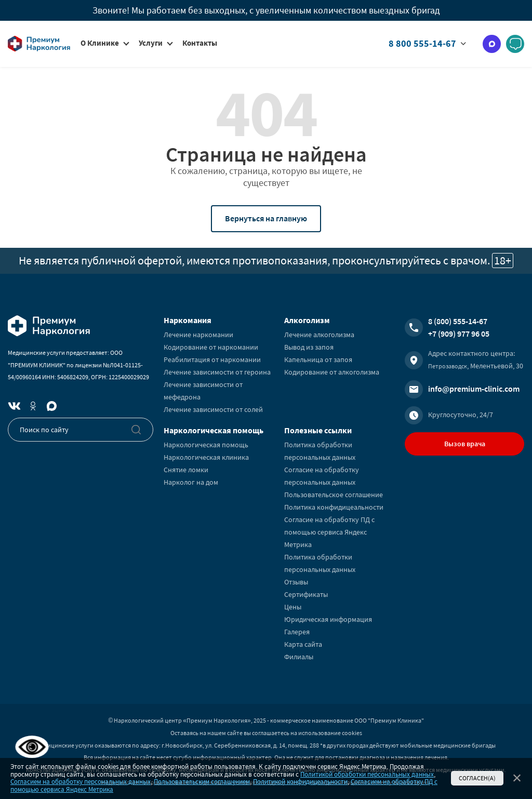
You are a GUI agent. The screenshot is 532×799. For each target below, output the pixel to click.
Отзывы (296, 582)
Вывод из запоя (309, 347)
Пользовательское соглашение (334, 495)
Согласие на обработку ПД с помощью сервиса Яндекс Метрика (329, 532)
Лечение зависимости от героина (217, 372)
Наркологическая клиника (206, 457)
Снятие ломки (186, 470)
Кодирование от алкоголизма (332, 372)
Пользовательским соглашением (202, 782)
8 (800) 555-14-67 (458, 321)
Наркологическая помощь (206, 445)
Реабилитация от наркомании (212, 359)
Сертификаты (306, 594)
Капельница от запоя (318, 359)
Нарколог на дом (191, 482)
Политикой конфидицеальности (300, 782)
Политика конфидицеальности (334, 507)
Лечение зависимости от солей (213, 409)
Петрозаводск (448, 366)
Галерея (297, 632)
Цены (293, 607)
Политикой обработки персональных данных (367, 774)
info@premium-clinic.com (474, 389)
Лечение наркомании (198, 335)
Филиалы (299, 657)
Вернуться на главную (266, 218)
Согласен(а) (477, 778)
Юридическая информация (328, 619)
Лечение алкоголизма (319, 335)
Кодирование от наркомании (211, 347)
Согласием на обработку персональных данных (81, 782)
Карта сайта (303, 644)
